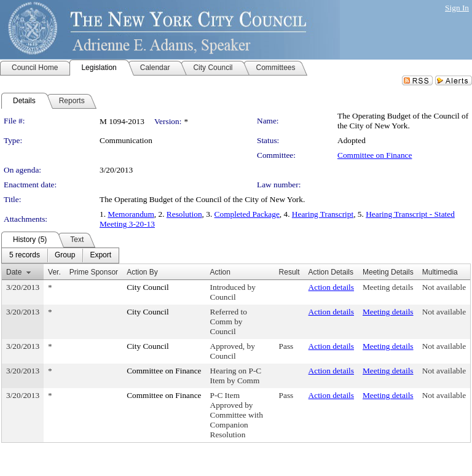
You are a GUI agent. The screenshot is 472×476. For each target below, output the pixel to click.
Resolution (184, 214)
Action (220, 272)
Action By (142, 272)
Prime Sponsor (94, 272)
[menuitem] (25, 256)
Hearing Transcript (323, 214)
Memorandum (131, 214)
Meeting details (388, 287)
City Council (148, 287)
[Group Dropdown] (65, 256)
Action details (331, 287)
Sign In (457, 8)
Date (14, 272)
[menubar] (60, 256)
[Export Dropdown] (100, 256)
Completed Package (247, 214)
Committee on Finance (375, 155)
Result (289, 272)
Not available (444, 287)
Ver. (54, 272)
